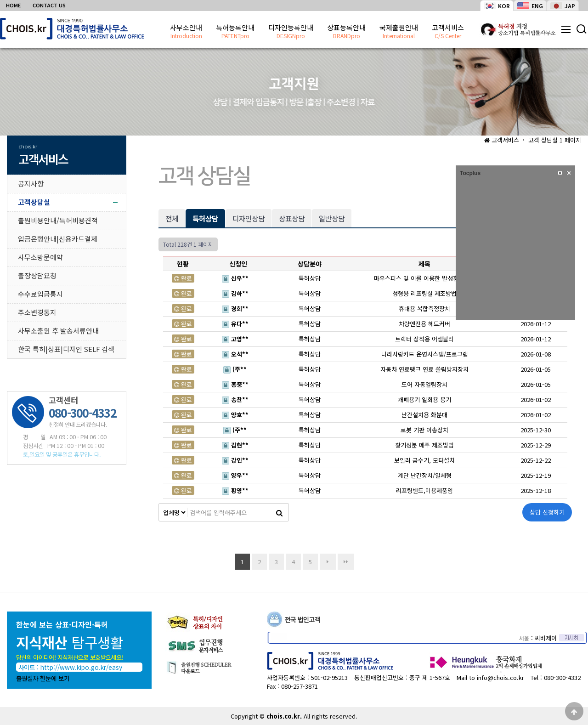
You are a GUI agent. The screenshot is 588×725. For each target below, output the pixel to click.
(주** (237, 369)
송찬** (237, 399)
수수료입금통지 (40, 294)
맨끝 (346, 562)
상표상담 (292, 218)
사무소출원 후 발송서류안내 (58, 331)
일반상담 (332, 218)
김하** (237, 293)
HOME (13, 5)
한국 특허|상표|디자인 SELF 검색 (66, 349)
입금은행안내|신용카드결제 (58, 239)
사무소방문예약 (40, 257)
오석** (237, 354)
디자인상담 (249, 218)
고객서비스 (448, 32)
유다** (237, 324)
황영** (237, 490)
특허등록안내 (235, 32)
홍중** (237, 384)
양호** (237, 415)
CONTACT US (49, 5)
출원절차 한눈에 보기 (43, 678)
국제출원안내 (399, 32)
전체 (172, 218)
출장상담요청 (37, 275)
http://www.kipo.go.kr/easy (81, 667)
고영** (237, 339)
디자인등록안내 (291, 32)
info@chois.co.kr (500, 677)
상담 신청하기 (547, 512)
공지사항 (31, 184)
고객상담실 (34, 202)
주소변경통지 (37, 312)
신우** (237, 278)
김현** (237, 445)
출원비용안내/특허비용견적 (58, 220)
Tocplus (470, 173)
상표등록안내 (346, 32)
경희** (237, 309)
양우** (237, 475)
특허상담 (202, 216)
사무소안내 (186, 32)
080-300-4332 (562, 677)
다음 (328, 562)
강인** (237, 460)
